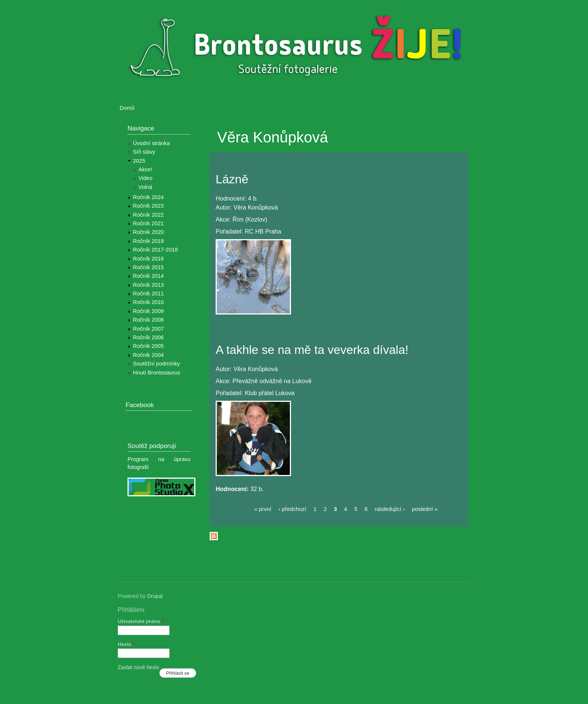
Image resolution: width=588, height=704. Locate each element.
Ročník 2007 (148, 329)
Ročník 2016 (148, 259)
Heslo (126, 644)
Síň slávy (144, 152)
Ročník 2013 (148, 285)
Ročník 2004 (148, 355)
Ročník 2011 (148, 294)
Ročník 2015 (148, 267)
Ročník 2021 (148, 223)
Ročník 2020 (148, 232)
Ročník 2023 (148, 206)
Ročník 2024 (148, 197)
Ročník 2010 (148, 302)
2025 (139, 161)
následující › (390, 509)
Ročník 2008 (148, 320)
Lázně (232, 179)
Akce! (145, 169)
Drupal (155, 596)
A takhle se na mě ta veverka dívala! (312, 350)
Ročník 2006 (148, 337)
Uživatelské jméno (141, 621)
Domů (127, 108)
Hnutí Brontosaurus (157, 373)
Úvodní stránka (151, 143)
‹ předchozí (292, 509)
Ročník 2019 (148, 241)
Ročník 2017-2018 (155, 250)
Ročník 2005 (148, 346)
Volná (145, 187)
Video (145, 178)
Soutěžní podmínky (157, 364)
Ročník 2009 (148, 311)
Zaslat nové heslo (139, 667)
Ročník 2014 (148, 276)
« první (263, 509)
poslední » (425, 509)
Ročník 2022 (148, 215)
